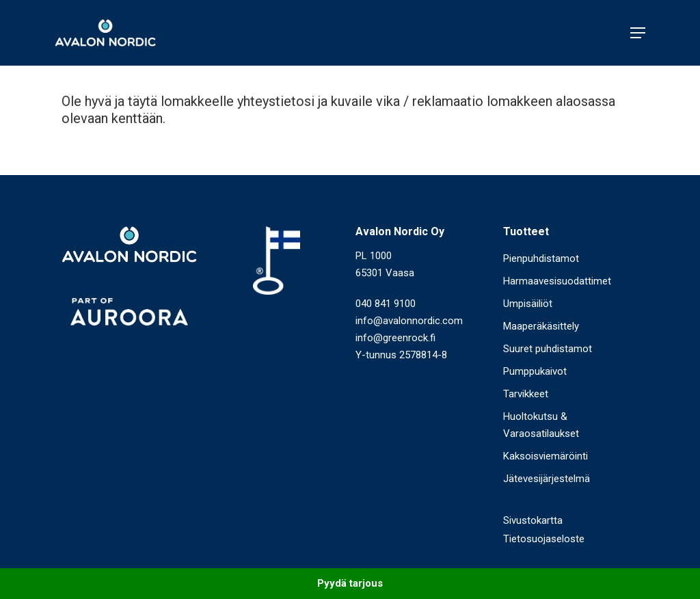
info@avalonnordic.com (409, 321)
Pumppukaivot (535, 371)
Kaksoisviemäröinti (546, 456)
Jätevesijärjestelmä (547, 479)
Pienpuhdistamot (541, 258)
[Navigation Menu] (638, 33)
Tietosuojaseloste (544, 539)
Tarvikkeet (526, 394)
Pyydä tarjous (350, 583)
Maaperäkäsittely (541, 326)
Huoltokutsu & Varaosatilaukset (541, 425)
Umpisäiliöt (528, 304)
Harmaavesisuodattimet (557, 281)
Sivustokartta (533, 520)
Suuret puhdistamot (548, 349)
